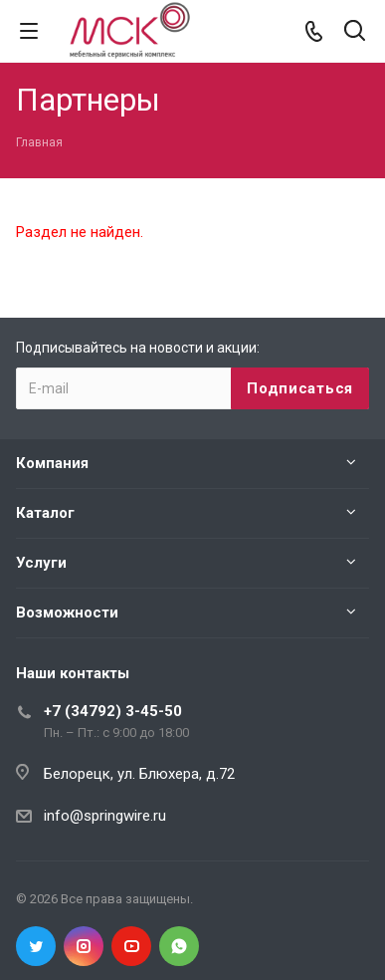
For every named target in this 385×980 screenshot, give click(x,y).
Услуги (41, 563)
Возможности (67, 612)
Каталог (45, 513)
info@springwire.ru (105, 816)
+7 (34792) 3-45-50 (113, 711)
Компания (52, 463)
